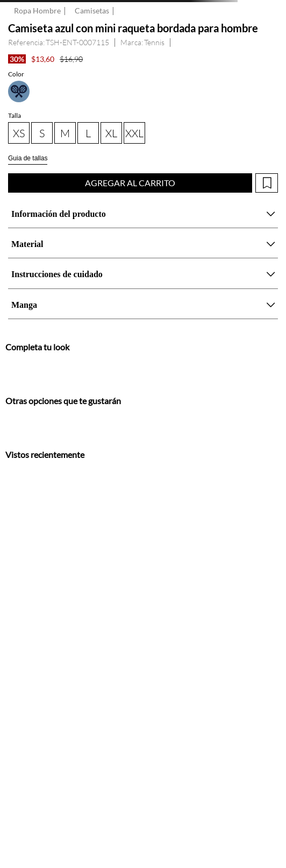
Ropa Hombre (37, 11)
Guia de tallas (28, 158)
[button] (19, 91)
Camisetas (92, 11)
